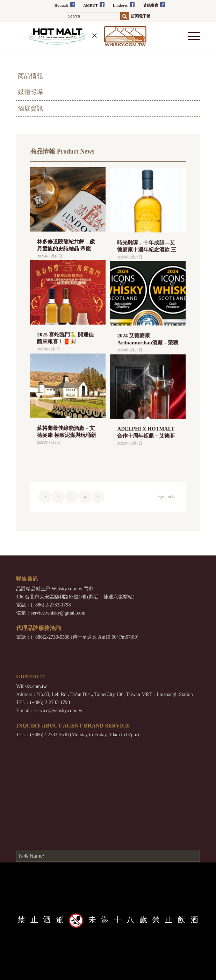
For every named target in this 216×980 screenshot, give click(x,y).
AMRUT (94, 5)
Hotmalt (65, 5)
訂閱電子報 (141, 16)
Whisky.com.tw (67, 589)
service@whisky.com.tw (58, 711)
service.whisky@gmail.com (58, 613)
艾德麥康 (154, 5)
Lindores (124, 5)
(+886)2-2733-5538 (50, 637)
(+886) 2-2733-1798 (51, 605)
